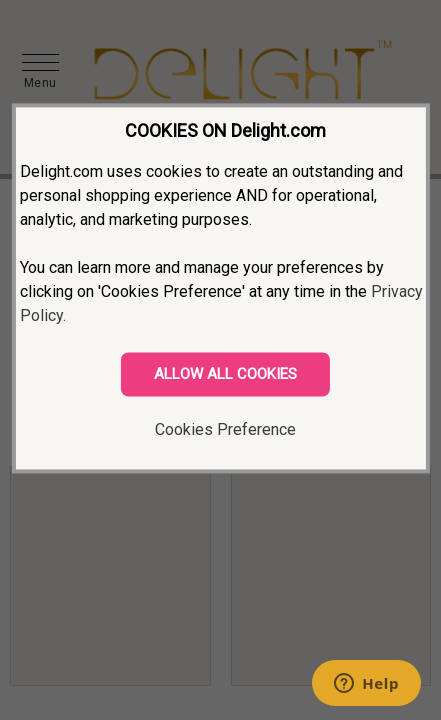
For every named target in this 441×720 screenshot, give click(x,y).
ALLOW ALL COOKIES (225, 374)
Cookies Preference (225, 429)
